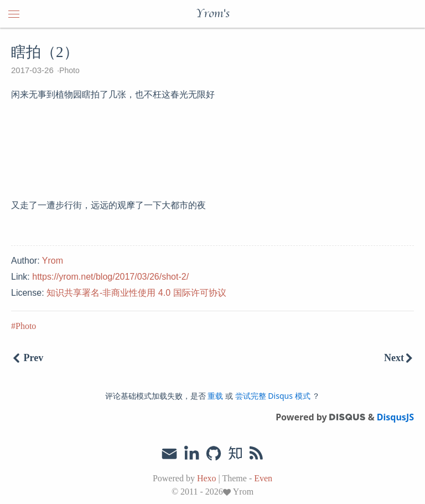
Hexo (207, 478)
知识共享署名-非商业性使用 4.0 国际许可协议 (136, 293)
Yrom (53, 261)
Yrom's (213, 14)
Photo (69, 70)
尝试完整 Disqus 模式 (273, 396)
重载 (215, 396)
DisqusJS (395, 417)
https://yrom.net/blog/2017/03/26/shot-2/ (110, 277)
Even (263, 478)
